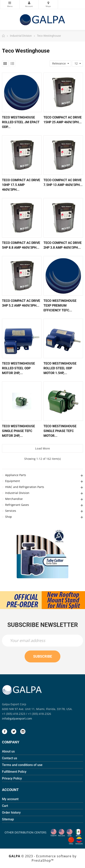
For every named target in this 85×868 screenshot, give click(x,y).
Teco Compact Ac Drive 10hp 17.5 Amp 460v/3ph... (21, 185)
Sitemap (8, 819)
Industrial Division (17, 493)
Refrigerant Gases (17, 505)
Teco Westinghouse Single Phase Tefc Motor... (60, 431)
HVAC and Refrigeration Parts (25, 487)
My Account (29, 3)
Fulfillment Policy (14, 772)
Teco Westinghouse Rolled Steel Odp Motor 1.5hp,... (60, 368)
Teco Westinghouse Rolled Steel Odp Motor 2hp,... (18, 368)
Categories (10, 3)
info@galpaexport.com (17, 718)
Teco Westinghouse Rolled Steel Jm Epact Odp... (21, 122)
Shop (9, 517)
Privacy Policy (12, 778)
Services (11, 511)
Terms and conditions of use (22, 765)
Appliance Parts (16, 475)
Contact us (10, 758)
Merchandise (14, 499)
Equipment (13, 481)
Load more (42, 448)
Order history (11, 813)
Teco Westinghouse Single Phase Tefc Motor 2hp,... (18, 431)
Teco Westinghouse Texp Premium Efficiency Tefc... (60, 306)
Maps (48, 3)
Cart (5, 806)
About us (8, 751)
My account (10, 799)
